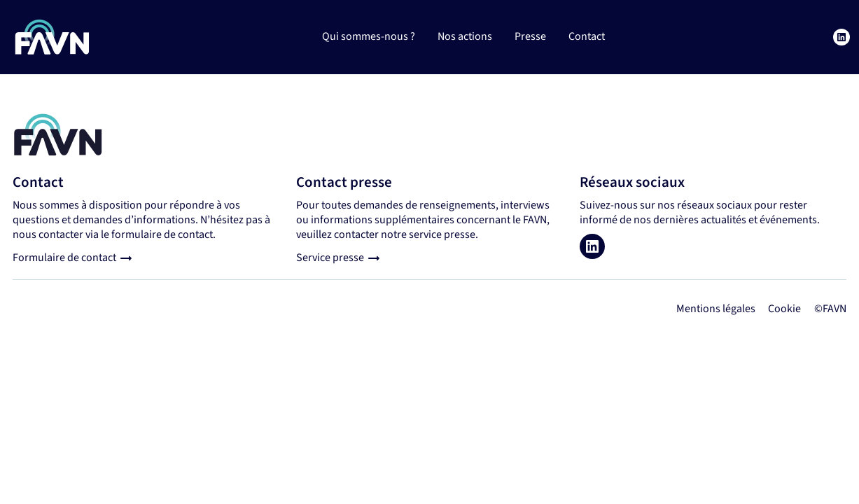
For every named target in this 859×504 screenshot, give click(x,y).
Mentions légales (716, 309)
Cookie (784, 309)
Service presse (330, 258)
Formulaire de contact (64, 258)
